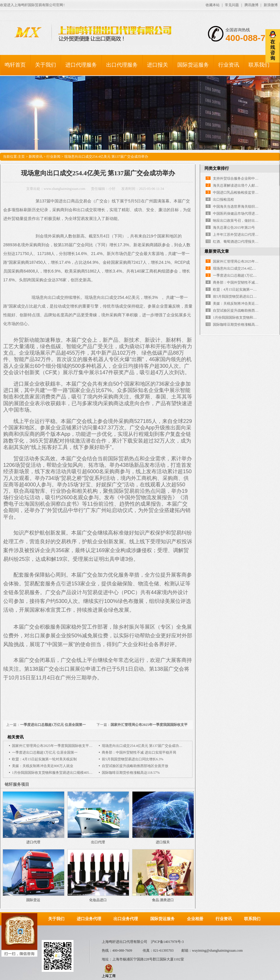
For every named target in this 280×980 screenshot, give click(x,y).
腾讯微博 (251, 5)
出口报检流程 (223, 200)
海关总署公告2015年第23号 (234, 228)
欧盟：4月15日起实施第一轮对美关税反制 (44, 759)
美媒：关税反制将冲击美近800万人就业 (43, 766)
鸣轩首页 (15, 65)
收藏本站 (213, 5)
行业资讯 (229, 65)
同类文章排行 (217, 168)
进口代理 (33, 842)
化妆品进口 (98, 900)
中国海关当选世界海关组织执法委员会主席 (246, 207)
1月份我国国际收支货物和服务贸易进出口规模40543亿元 (56, 773)
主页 (21, 157)
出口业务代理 (126, 919)
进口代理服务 (81, 65)
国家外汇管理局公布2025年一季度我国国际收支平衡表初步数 (59, 746)
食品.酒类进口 (163, 900)
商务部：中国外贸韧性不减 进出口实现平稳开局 (139, 752)
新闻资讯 (36, 157)
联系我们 (259, 65)
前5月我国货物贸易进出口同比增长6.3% (133, 759)
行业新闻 (53, 157)
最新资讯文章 (217, 251)
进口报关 (157, 65)
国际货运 (33, 900)
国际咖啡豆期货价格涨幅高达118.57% (131, 773)
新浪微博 (271, 5)
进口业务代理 (89, 919)
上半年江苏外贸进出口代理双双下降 (241, 235)
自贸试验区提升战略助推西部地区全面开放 (135, 766)
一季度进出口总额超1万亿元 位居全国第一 (53, 725)
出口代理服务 (122, 65)
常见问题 (232, 5)
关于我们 (45, 65)
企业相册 (195, 919)
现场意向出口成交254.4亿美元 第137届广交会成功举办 (144, 746)
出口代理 (98, 842)
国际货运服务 (193, 65)
